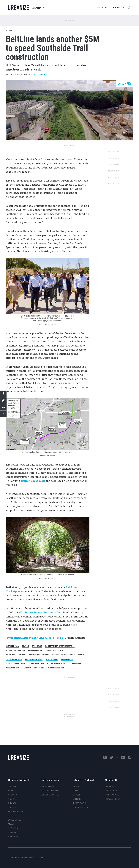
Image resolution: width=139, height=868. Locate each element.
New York (13, 828)
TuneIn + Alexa (80, 807)
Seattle (12, 791)
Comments (41, 75)
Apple (76, 787)
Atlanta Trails (52, 659)
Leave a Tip (111, 787)
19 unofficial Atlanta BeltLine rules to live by (35, 638)
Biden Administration (34, 659)
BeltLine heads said (33, 481)
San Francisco (16, 837)
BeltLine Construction (15, 650)
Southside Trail (12, 646)
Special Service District (16, 655)
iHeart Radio (79, 803)
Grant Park (76, 664)
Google (77, 795)
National (13, 787)
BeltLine (9, 31)
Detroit (12, 816)
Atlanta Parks (67, 659)
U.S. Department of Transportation (60, 646)
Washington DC (16, 812)
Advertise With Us (50, 795)
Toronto (13, 832)
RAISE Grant (37, 646)
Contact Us (111, 791)
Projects (102, 8)
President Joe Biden (14, 659)
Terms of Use (112, 795)
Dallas (12, 807)
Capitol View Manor (56, 668)
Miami (11, 824)
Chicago (12, 803)
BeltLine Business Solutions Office (40, 612)
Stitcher (77, 799)
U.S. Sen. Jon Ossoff (36, 664)
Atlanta (38, 8)
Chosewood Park (12, 668)
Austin (12, 799)
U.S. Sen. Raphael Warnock (58, 664)
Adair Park (27, 668)
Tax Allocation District (39, 655)
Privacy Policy (113, 799)
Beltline (25, 646)
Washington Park (77, 655)
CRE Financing (48, 787)
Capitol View (39, 668)
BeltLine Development (55, 650)
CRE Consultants (49, 791)
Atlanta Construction (15, 664)
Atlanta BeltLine (35, 650)
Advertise (118, 8)
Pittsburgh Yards (59, 655)
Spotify (77, 791)
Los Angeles (15, 820)
